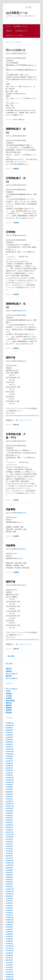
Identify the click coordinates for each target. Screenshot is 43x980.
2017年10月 (10, 951)
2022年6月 (9, 818)
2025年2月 (9, 744)
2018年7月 (9, 929)
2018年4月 (9, 936)
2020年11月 (10, 863)
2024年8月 (9, 759)
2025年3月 (9, 742)
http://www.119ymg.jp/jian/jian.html (17, 261)
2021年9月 (9, 839)
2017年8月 (9, 955)
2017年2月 (9, 970)
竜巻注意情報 (10, 701)
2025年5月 (9, 737)
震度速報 (9, 713)
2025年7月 (9, 732)
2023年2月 (9, 799)
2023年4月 (9, 797)
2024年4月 (9, 768)
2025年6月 (9, 735)
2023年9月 (9, 785)
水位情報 (9, 696)
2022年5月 (9, 820)
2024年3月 (9, 770)
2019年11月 (10, 891)
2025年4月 (9, 740)
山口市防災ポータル (21, 31)
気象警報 (11, 509)
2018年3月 (9, 939)
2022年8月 (9, 813)
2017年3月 (9, 967)
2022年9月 (9, 811)
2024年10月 (10, 754)
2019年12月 (10, 889)
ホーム (8, 26)
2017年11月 (10, 948)
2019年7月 (9, 901)
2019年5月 (9, 906)
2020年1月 (9, 887)
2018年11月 (10, 920)
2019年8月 (9, 898)
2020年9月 (9, 868)
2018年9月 (9, 925)
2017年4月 (9, 965)
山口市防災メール (17, 13)
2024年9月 (9, 756)
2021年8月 (9, 842)
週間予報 (11, 358)
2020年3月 (9, 882)
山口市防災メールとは (20, 26)
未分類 (8, 691)
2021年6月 (9, 846)
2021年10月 (10, 837)
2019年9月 (9, 896)
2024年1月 (9, 775)
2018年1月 (9, 944)
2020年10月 (10, 865)
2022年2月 (9, 827)
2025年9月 (9, 728)
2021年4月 (9, 851)
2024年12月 (10, 749)
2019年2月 (9, 913)
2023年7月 (9, 789)
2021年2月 (9, 856)
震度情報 (9, 671)
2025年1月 (9, 747)
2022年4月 (9, 823)
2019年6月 (9, 903)
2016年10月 (10, 979)
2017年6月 (9, 960)
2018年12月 (10, 917)
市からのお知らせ (16, 50)
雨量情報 (9, 708)
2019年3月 (9, 910)
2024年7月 (9, 761)
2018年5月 (9, 934)
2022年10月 (10, 808)
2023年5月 (9, 794)
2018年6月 (9, 932)
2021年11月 (10, 834)
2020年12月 (10, 861)
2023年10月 (10, 782)
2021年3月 (9, 853)
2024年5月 (9, 766)
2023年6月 (9, 792)
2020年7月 (9, 872)
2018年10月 (10, 922)
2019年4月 (9, 908)
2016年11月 (10, 977)
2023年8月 (9, 787)
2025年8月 (9, 730)
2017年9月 (9, 953)
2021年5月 (9, 849)
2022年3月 (9, 825)
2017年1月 (9, 972)
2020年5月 (9, 877)
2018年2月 (9, 941)
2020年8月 (9, 870)
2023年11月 (10, 780)
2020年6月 (9, 875)
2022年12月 (10, 804)
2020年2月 (9, 884)
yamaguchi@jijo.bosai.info (14, 278)
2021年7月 (9, 844)
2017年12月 (10, 946)
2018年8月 (9, 927)
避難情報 (16, 169)
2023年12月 (10, 778)
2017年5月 (9, 963)
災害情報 (16, 223)
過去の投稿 (10, 656)
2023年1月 (9, 801)
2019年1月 (9, 915)
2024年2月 (9, 773)
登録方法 (9, 31)
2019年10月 (10, 894)
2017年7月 (9, 958)
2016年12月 (10, 974)
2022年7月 (9, 816)
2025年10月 (10, 725)
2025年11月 (10, 723)
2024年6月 (9, 763)
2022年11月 (10, 806)
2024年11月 (10, 751)
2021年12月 (10, 832)
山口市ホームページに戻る (14, 35)
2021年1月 (9, 858)
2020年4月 (9, 879)
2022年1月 (9, 830)
